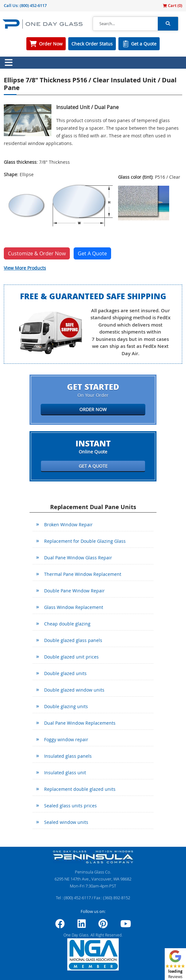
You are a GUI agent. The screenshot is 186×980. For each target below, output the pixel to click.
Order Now (51, 44)
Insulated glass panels (68, 756)
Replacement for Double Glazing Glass (85, 541)
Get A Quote (92, 253)
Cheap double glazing (67, 624)
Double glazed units (65, 673)
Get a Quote (144, 44)
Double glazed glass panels (73, 640)
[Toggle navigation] (9, 63)
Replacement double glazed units (80, 789)
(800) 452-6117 (33, 5)
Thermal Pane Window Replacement (83, 574)
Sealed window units (66, 822)
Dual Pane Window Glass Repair (78, 558)
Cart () (173, 5)
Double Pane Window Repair (74, 591)
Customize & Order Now (37, 253)
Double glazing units (66, 706)
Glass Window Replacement (74, 607)
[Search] (125, 24)
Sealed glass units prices (70, 806)
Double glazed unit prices (71, 657)
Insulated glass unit (65, 773)
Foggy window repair (66, 739)
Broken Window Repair (68, 525)
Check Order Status (92, 44)
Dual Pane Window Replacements (80, 723)
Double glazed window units (74, 690)
